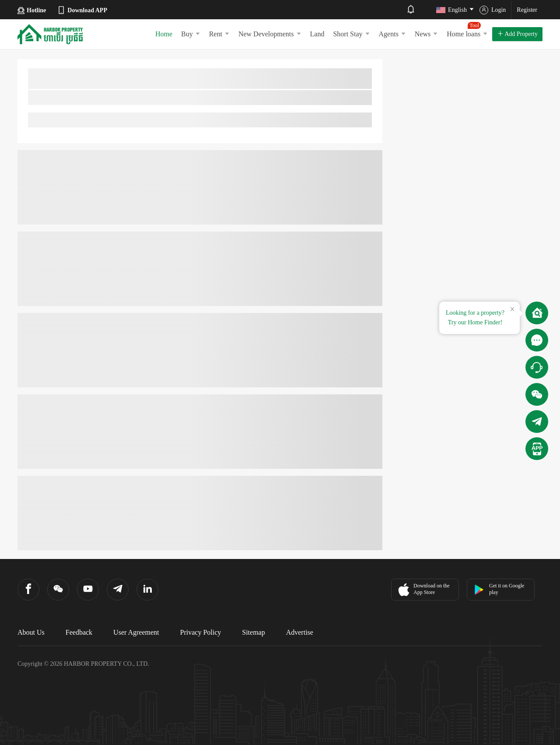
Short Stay (351, 34)
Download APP (82, 10)
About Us (31, 632)
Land (317, 34)
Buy (191, 34)
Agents (392, 34)
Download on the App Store (423, 590)
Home (164, 34)
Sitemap (253, 632)
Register (527, 10)
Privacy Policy (201, 632)
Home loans (467, 30)
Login (493, 10)
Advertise (300, 632)
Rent (219, 34)
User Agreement (136, 632)
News (426, 34)
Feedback (79, 632)
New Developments (270, 34)
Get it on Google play (499, 589)
